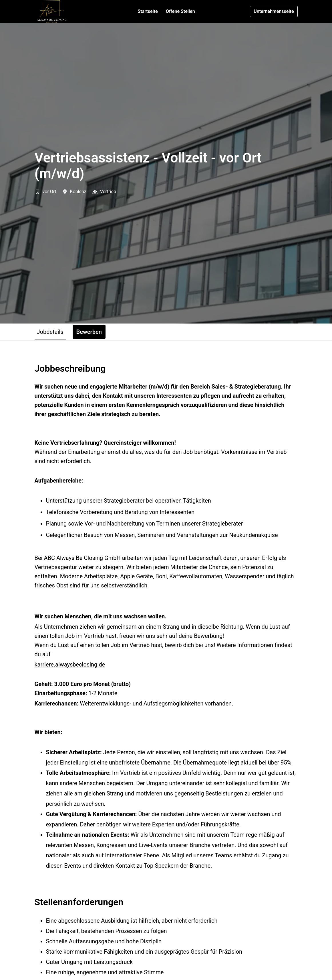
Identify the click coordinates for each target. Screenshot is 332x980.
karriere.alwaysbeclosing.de (70, 665)
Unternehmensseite (274, 11)
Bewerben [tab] (89, 332)
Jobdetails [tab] (50, 332)
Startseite (148, 11)
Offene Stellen (180, 11)
